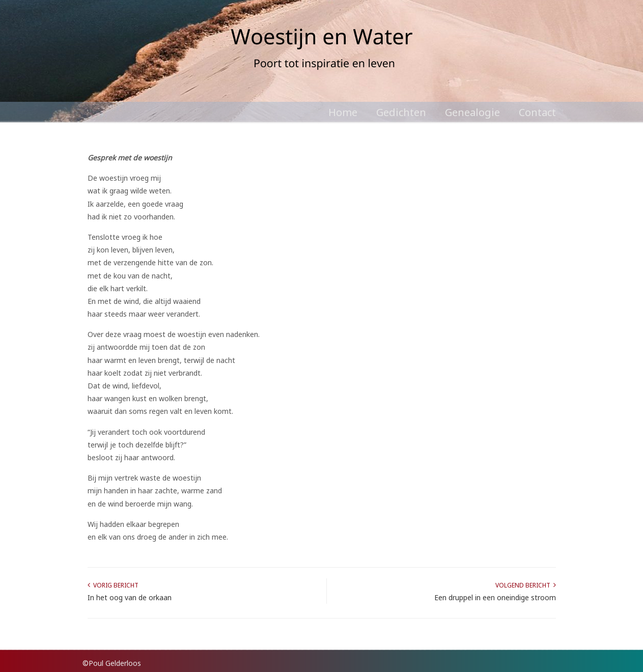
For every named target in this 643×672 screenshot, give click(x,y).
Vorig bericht (113, 585)
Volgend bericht (526, 585)
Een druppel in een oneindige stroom (495, 597)
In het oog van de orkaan (130, 597)
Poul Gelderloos (322, 51)
